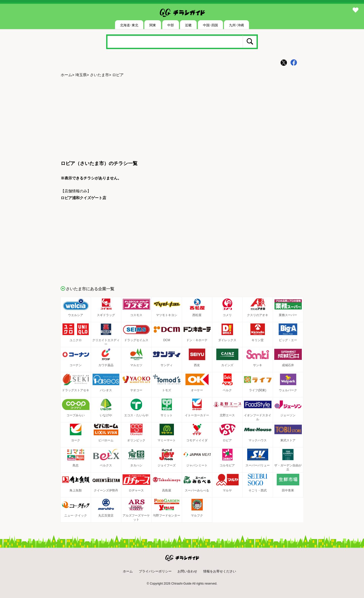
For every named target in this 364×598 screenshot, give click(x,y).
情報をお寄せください (220, 571)
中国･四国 (210, 25)
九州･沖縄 (236, 25)
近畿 (188, 25)
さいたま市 (99, 75)
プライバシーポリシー (155, 571)
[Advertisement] (182, 119)
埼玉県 (81, 75)
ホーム (66, 75)
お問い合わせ (187, 571)
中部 (171, 25)
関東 (153, 25)
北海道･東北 (129, 25)
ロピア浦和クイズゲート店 (83, 198)
